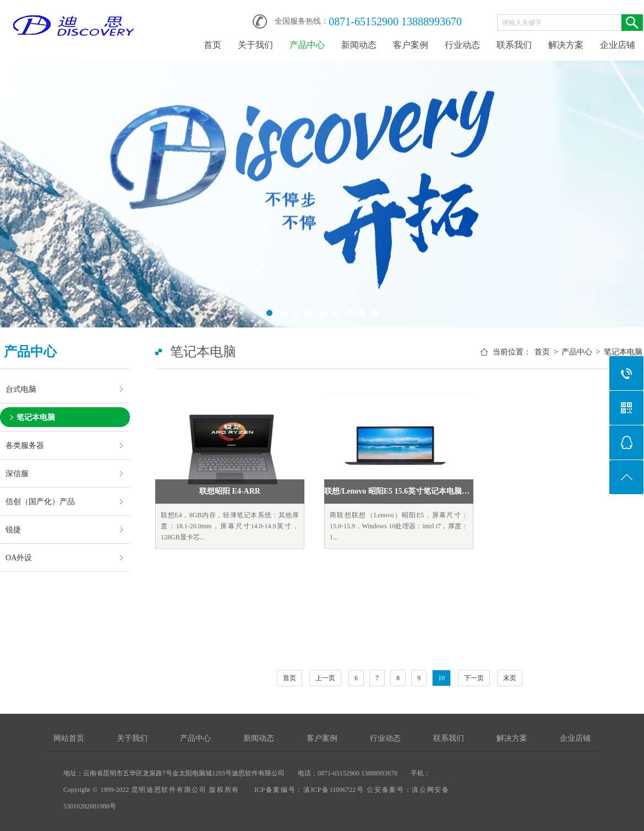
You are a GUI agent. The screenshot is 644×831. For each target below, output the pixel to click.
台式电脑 (21, 389)
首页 (212, 45)
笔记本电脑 (36, 417)
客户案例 (411, 45)
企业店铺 (618, 45)
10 (441, 678)
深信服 (17, 473)
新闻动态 (359, 45)
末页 (510, 678)
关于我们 (255, 45)
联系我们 (514, 45)
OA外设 (19, 557)
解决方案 (566, 45)
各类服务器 (25, 445)
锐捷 (13, 529)
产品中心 (307, 45)
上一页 (325, 678)
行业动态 (462, 45)
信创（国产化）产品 (40, 501)
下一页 (474, 678)
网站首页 (69, 738)
